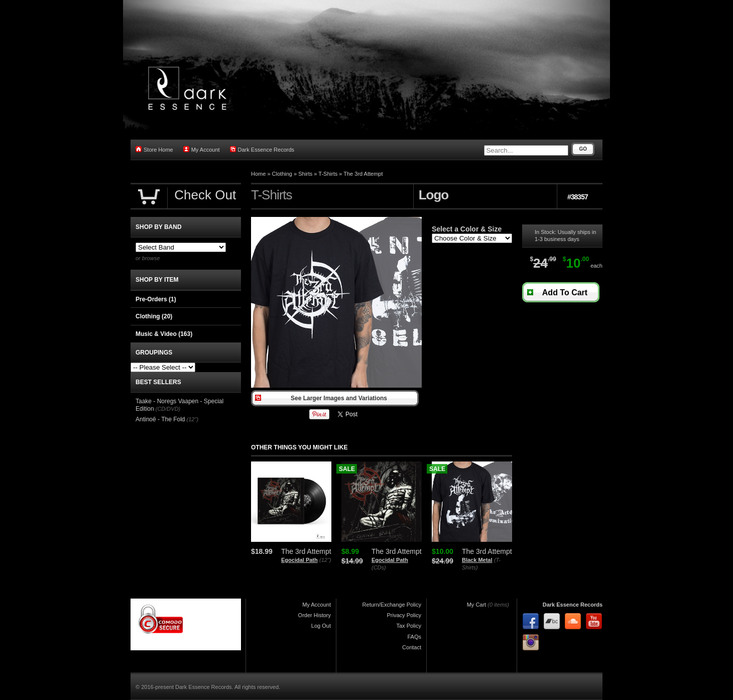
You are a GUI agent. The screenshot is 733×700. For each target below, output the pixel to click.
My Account (202, 149)
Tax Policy (409, 626)
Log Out (321, 626)
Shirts (305, 174)
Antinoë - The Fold (160, 419)
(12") (325, 560)
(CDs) (379, 567)
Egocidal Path (299, 560)
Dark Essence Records (262, 149)
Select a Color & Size (467, 229)
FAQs (414, 637)
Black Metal (477, 560)
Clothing (282, 174)
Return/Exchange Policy (392, 605)
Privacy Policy (404, 615)
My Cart (477, 605)
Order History (315, 615)
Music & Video (164, 334)
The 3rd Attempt (363, 174)
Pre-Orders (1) (156, 299)
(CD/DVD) (168, 409)
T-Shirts (328, 174)
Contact (412, 647)
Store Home (154, 149)
